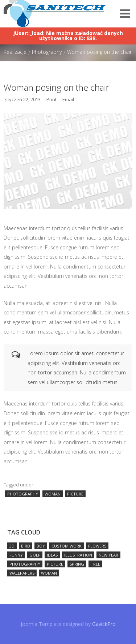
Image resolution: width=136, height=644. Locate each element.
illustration (78, 555)
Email (68, 99)
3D (12, 546)
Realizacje (15, 52)
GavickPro (104, 624)
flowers (97, 546)
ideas (52, 555)
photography (23, 494)
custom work (67, 546)
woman (53, 494)
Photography (47, 52)
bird (26, 546)
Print (51, 99)
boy (41, 546)
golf (35, 555)
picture (75, 494)
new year (108, 555)
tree (95, 564)
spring (77, 564)
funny (16, 555)
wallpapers (22, 573)
